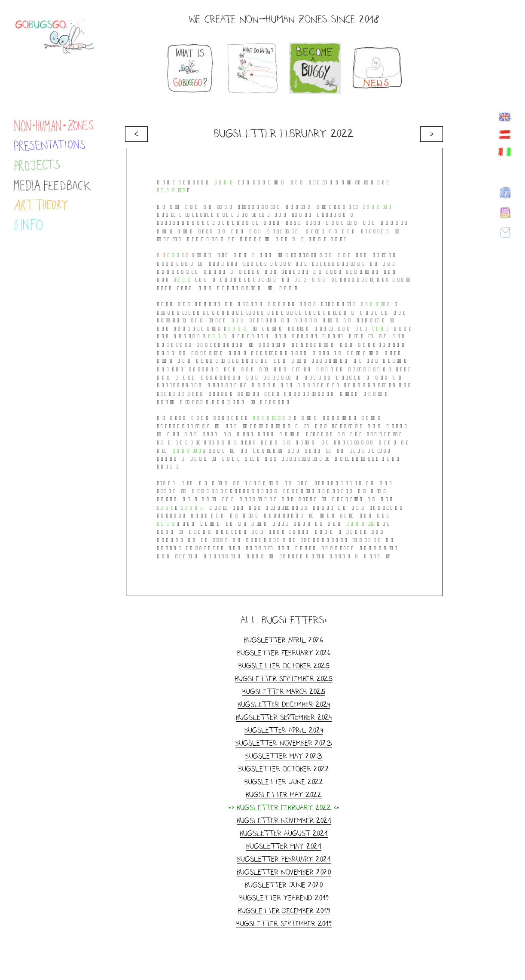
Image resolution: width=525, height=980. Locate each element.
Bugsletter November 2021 (284, 820)
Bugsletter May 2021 (284, 846)
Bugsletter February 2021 (284, 859)
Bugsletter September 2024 (284, 717)
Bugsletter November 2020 (284, 872)
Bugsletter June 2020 (284, 885)
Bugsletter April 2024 (284, 730)
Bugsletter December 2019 (284, 911)
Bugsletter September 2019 (284, 923)
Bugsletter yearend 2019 (284, 898)
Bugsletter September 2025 (284, 678)
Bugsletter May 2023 (284, 756)
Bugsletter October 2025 (284, 666)
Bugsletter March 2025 (284, 691)
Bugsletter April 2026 (284, 640)
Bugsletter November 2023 (284, 743)
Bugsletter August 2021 (284, 833)
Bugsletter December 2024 (284, 704)
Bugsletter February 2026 (284, 653)
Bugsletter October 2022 (284, 769)
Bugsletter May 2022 (284, 795)
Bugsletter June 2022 (284, 782)
